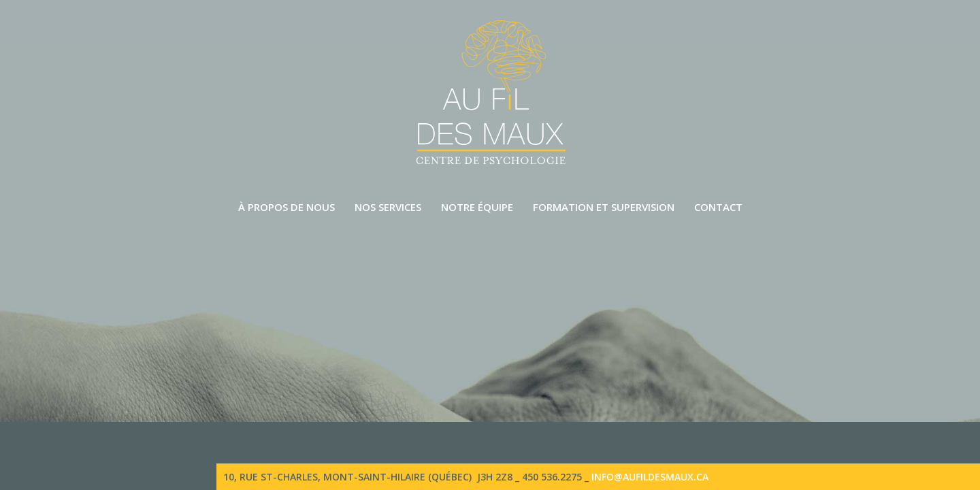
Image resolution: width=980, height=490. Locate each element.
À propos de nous (287, 207)
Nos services (388, 207)
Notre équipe (477, 207)
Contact (718, 207)
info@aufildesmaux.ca (650, 477)
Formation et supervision (604, 207)
